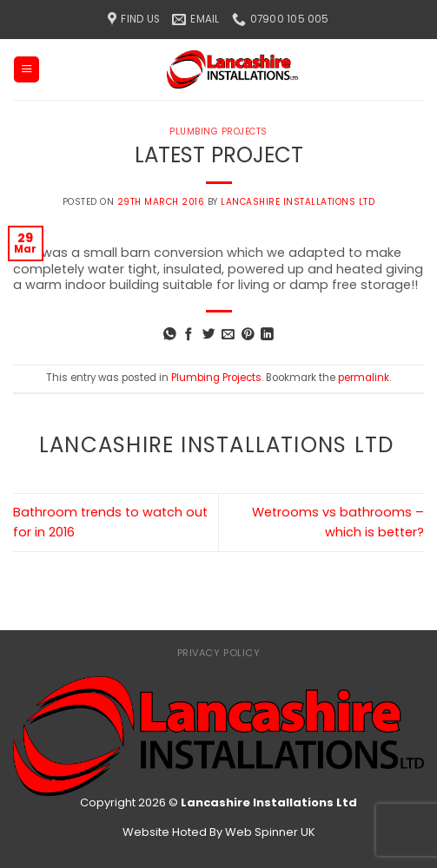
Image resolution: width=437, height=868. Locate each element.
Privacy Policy (219, 653)
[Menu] (26, 69)
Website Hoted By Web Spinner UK (219, 832)
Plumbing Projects (218, 132)
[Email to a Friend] (228, 335)
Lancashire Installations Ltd (298, 202)
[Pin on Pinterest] (248, 335)
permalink (364, 378)
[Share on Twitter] (209, 335)
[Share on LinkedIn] (267, 335)
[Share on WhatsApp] (170, 335)
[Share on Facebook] (189, 335)
